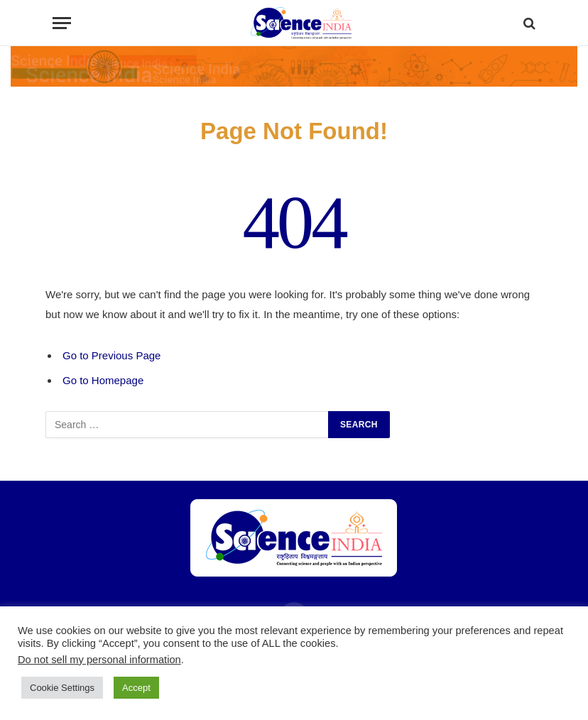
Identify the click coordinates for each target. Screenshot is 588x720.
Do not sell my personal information (99, 660)
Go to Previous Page (111, 355)
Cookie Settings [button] (62, 688)
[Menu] (62, 23)
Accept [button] (136, 688)
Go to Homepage (103, 380)
